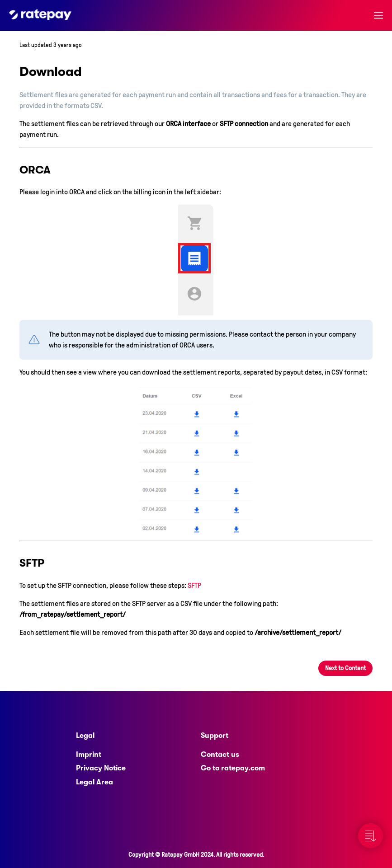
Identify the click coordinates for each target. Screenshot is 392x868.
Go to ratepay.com (233, 768)
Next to (345, 668)
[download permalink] (14, 72)
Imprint (89, 755)
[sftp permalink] (15, 563)
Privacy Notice (101, 768)
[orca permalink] (15, 170)
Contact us (220, 755)
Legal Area (94, 782)
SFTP (194, 585)
